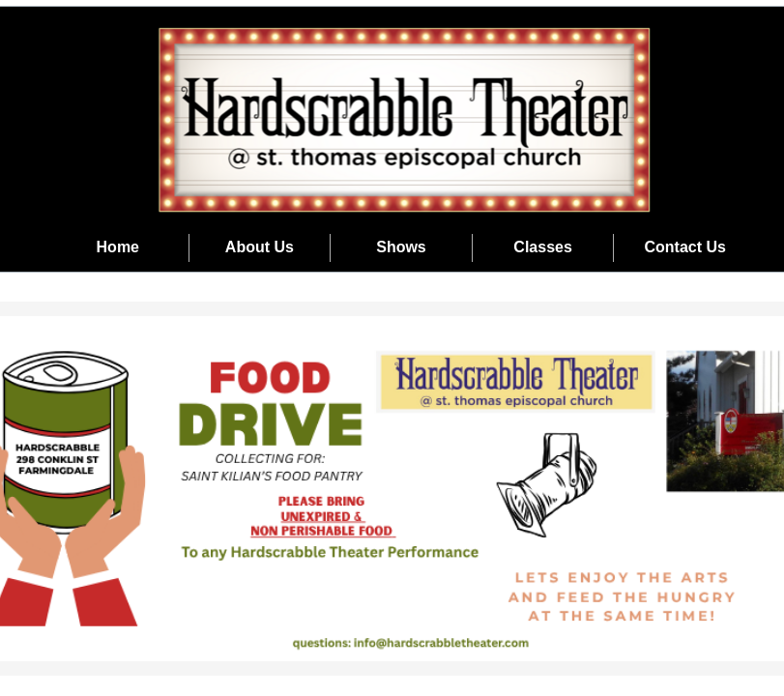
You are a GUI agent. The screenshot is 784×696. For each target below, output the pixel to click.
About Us (260, 247)
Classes (543, 247)
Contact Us (684, 247)
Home (118, 247)
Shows (401, 247)
